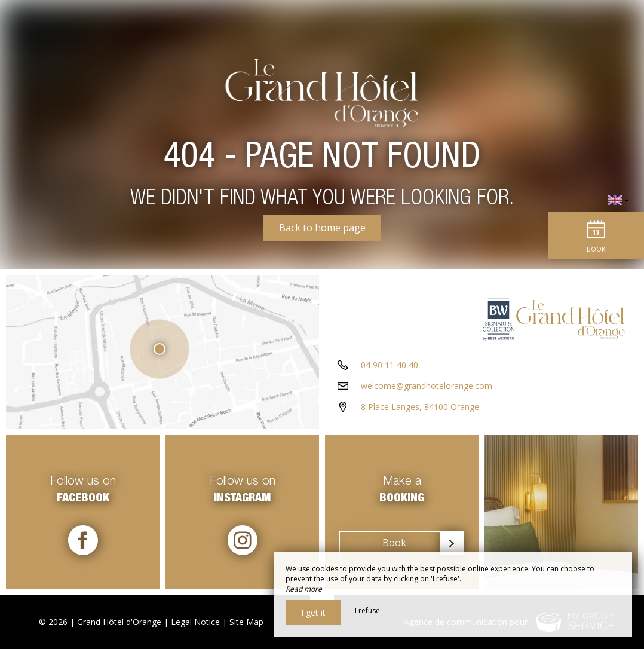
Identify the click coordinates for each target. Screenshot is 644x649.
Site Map (246, 622)
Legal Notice (195, 622)
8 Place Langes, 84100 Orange (420, 407)
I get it (313, 612)
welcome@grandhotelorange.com (427, 386)
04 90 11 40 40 (390, 365)
